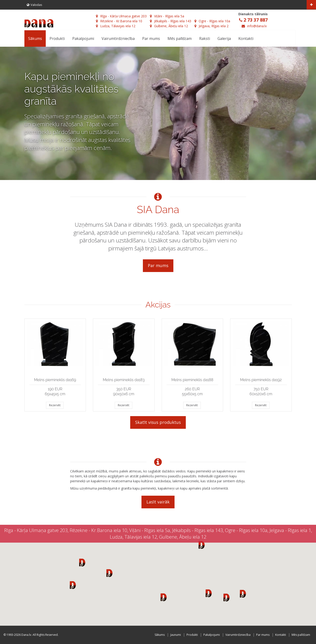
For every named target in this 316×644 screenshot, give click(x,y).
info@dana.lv (257, 26)
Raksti (205, 38)
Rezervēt (55, 405)
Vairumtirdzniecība (118, 38)
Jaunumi (176, 635)
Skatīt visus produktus (158, 422)
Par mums (151, 38)
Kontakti (246, 38)
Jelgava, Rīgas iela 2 (211, 26)
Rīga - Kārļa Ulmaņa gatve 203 (121, 16)
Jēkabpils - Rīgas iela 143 (171, 21)
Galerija (224, 38)
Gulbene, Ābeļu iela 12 (169, 26)
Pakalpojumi (83, 38)
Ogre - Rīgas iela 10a (212, 21)
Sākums (35, 38)
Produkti (57, 38)
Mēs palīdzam (180, 38)
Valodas (34, 5)
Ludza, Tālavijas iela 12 (116, 26)
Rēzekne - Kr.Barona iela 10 (119, 21)
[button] (82, 562)
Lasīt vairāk (158, 502)
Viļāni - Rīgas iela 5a (167, 16)
